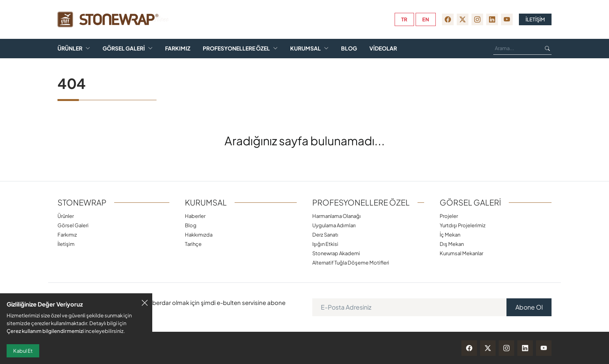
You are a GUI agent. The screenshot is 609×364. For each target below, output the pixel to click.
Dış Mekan (452, 244)
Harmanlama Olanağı (337, 216)
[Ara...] (516, 49)
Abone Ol (529, 307)
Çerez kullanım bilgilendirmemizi (45, 331)
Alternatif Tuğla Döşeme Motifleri (351, 262)
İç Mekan (450, 234)
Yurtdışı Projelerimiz (463, 225)
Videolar (383, 48)
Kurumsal (305, 48)
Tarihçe (193, 244)
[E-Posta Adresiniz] (410, 307)
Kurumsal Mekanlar (461, 253)
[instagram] (477, 19)
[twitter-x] (463, 19)
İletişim (66, 244)
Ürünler (70, 48)
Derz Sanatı (325, 234)
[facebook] (448, 19)
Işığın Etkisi (325, 244)
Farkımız (178, 48)
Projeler (449, 216)
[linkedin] (492, 19)
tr (404, 19)
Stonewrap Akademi (336, 253)
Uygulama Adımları (334, 225)
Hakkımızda (199, 234)
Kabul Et (23, 351)
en (426, 19)
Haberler (195, 216)
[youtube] (507, 19)
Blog (349, 48)
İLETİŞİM (535, 19)
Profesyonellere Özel (236, 48)
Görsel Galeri (124, 48)
